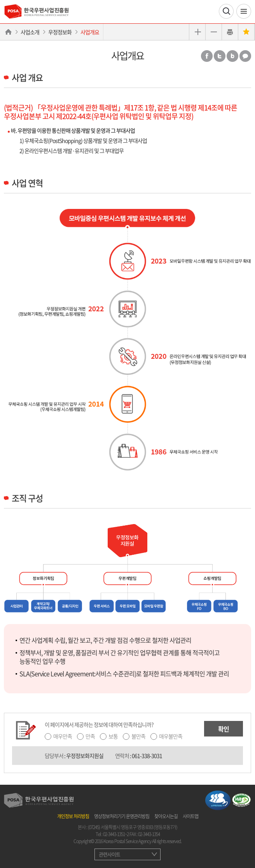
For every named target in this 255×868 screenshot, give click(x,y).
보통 (113, 736)
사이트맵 (190, 816)
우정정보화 (60, 32)
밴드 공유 (232, 56)
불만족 (138, 736)
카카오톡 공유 (245, 56)
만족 (90, 736)
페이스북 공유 (207, 56)
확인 (224, 729)
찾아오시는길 (166, 816)
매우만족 (63, 736)
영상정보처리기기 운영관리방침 (122, 816)
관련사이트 (109, 854)
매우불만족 (171, 736)
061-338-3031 (147, 756)
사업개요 (90, 32)
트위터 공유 (220, 56)
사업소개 (30, 32)
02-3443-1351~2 (116, 834)
